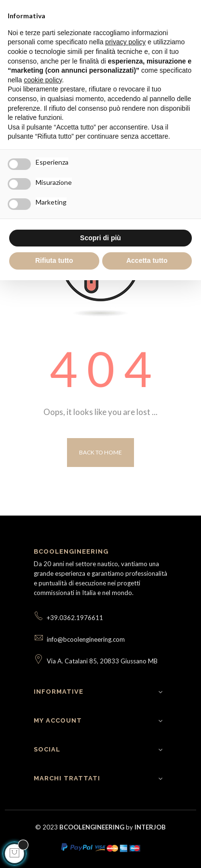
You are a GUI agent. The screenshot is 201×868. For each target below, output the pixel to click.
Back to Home (100, 452)
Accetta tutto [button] (147, 260)
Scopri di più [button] (100, 238)
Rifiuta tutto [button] (54, 260)
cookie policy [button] (43, 80)
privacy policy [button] (125, 42)
